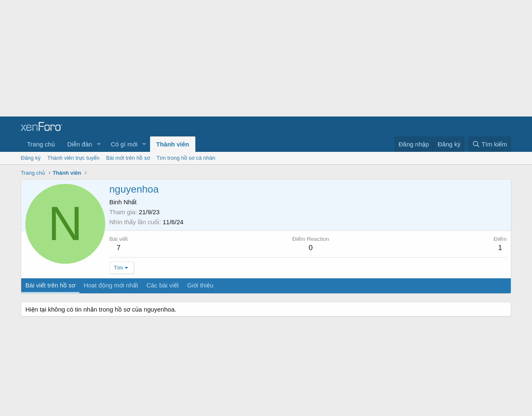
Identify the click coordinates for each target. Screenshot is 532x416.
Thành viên (173, 144)
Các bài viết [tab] (163, 285)
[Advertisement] (249, 58)
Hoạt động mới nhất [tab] (111, 285)
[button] (99, 144)
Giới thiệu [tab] (200, 285)
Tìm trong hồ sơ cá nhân (186, 158)
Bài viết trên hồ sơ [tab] (50, 285)
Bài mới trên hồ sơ (128, 158)
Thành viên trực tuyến (74, 158)
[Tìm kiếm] (490, 144)
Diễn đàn (80, 144)
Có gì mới (124, 144)
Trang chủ (41, 144)
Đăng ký (31, 158)
